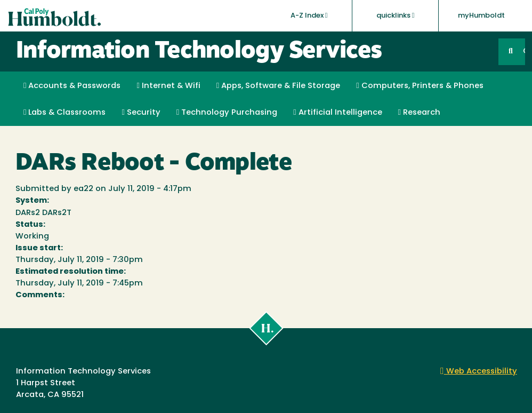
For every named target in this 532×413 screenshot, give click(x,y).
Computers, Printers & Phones (420, 86)
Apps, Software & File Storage (278, 86)
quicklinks (396, 15)
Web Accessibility (479, 372)
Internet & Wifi (168, 86)
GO (524, 51)
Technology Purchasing (227, 113)
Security (141, 113)
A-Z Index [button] (309, 15)
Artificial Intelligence (337, 113)
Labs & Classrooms (65, 113)
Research (419, 113)
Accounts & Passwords (72, 86)
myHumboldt (481, 16)
